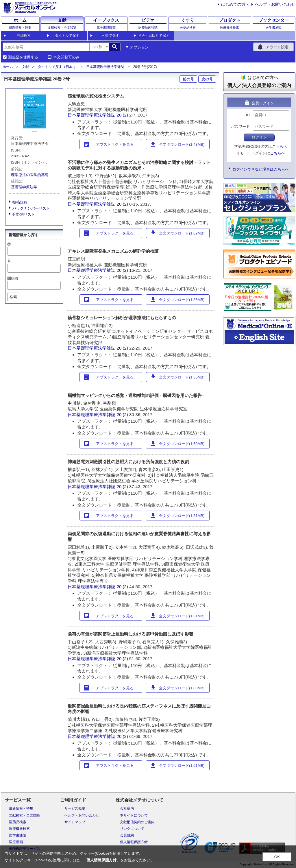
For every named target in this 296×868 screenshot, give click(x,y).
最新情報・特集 (21, 808)
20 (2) (123, 115)
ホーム (8, 67)
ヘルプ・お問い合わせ (275, 4)
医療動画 (16, 842)
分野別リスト (24, 214)
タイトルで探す (67, 36)
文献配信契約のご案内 (137, 822)
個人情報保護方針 (134, 842)
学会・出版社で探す (154, 36)
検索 (13, 297)
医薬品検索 (18, 822)
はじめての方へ (235, 4)
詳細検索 (24, 36)
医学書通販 (18, 835)
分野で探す (110, 36)
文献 (25, 67)
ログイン (259, 137)
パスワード (240, 126)
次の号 (207, 79)
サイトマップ (75, 822)
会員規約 (127, 835)
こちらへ (280, 146)
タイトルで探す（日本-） (58, 67)
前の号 (188, 79)
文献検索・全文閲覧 (25, 815)
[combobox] (46, 47)
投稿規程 (20, 202)
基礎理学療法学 (24, 187)
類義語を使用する (23, 57)
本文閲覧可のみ (66, 57)
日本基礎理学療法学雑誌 (105, 67)
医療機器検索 (19, 829)
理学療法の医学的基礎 (30, 175)
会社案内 (127, 808)
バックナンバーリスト (31, 208)
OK (277, 857)
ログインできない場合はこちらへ (261, 169)
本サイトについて (134, 815)
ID (248, 115)
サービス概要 (75, 808)
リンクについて (132, 829)
